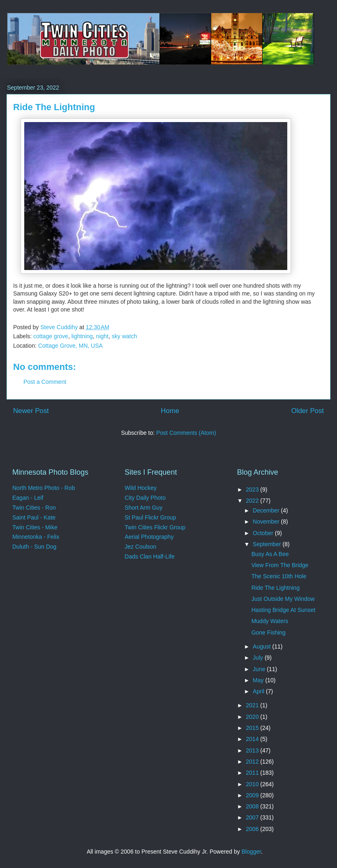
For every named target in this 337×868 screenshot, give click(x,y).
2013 (253, 750)
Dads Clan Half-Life (149, 556)
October (264, 533)
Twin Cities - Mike (35, 527)
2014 (253, 739)
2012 (253, 762)
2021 (253, 705)
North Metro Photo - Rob (44, 488)
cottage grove (51, 336)
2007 (253, 817)
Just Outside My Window (283, 599)
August (262, 646)
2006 (253, 829)
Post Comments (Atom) (186, 433)
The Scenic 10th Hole (279, 576)
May (259, 680)
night (102, 336)
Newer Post (31, 411)
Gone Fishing (269, 633)
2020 (253, 717)
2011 (253, 773)
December (267, 510)
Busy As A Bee (270, 554)
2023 (253, 489)
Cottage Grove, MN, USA (70, 346)
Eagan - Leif (28, 498)
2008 (253, 806)
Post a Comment (45, 382)
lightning (82, 336)
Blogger (251, 852)
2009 (253, 795)
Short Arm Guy (143, 508)
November (267, 522)
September (268, 544)
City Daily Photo (145, 498)
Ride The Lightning (276, 588)
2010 (253, 784)
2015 (253, 728)
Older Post (308, 411)
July (259, 658)
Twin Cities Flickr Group (155, 527)
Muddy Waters (270, 621)
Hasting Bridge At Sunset (284, 610)
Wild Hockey (141, 488)
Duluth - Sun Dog (34, 547)
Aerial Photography (149, 537)
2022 (253, 501)
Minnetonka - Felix (36, 537)
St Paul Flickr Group (150, 517)
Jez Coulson (140, 547)
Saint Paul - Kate (34, 517)
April (259, 691)
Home (170, 411)
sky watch (124, 336)
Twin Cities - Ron (34, 508)
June (260, 669)
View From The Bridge (280, 565)
